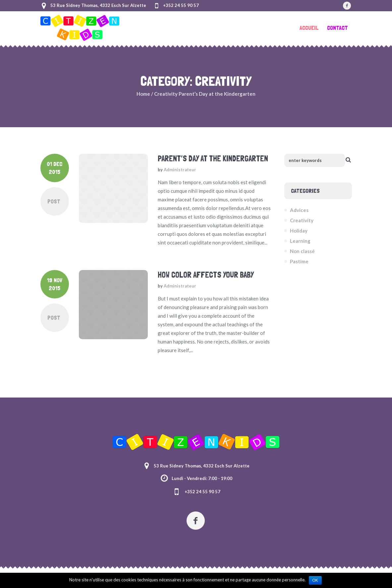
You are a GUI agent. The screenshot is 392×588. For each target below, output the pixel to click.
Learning (300, 241)
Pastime (299, 261)
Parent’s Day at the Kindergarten (213, 159)
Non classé (302, 251)
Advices (299, 210)
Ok (315, 580)
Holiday (299, 231)
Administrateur (180, 170)
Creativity (166, 94)
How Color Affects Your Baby (206, 275)
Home (143, 94)
